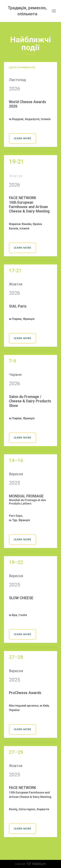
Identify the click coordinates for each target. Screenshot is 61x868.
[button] (23, 138)
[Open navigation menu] (54, 11)
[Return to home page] (27, 11)
